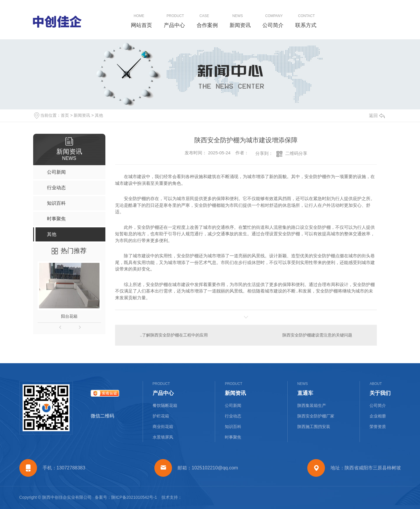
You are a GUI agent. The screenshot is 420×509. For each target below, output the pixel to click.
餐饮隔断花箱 (165, 405)
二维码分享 (296, 153)
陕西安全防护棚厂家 (316, 416)
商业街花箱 (163, 427)
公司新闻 (233, 405)
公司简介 (273, 25)
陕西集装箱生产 (312, 405)
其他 (99, 115)
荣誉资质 (378, 427)
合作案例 (207, 25)
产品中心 (174, 25)
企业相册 (378, 416)
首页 (65, 115)
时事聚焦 (233, 437)
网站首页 (141, 25)
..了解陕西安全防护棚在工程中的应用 (174, 335)
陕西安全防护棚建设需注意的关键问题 (317, 335)
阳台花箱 (69, 316)
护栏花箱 (161, 416)
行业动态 (233, 416)
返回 (377, 115)
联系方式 (306, 25)
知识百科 (233, 427)
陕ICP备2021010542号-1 (134, 497)
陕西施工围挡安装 (314, 427)
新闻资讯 (240, 25)
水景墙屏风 (163, 437)
